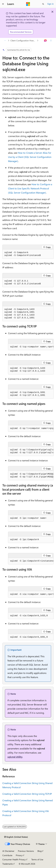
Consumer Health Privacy (14, 859)
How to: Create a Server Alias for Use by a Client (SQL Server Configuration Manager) (30, 157)
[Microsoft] (28, 4)
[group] (31, 347)
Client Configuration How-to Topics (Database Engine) (23, 41)
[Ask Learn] (45, 41)
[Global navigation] (3, 4)
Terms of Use (37, 859)
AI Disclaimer (8, 851)
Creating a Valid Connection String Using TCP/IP (27, 794)
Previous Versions (26, 851)
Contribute (7, 855)
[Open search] (43, 4)
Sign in (50, 4)
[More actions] (51, 41)
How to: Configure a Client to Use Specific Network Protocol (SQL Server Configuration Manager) (30, 188)
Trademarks (8, 864)
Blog (39, 851)
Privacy (19, 855)
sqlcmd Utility (15, 757)
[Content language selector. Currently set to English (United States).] (16, 837)
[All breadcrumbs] (5, 41)
